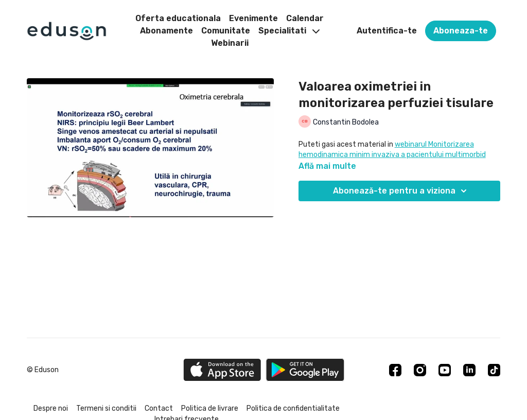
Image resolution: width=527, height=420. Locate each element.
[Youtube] (445, 370)
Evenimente (253, 18)
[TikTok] (494, 370)
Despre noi (51, 408)
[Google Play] (305, 370)
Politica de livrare (210, 408)
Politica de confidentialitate (293, 408)
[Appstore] (222, 370)
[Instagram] (420, 370)
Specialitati (289, 31)
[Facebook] (395, 370)
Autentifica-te (387, 31)
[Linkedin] (469, 370)
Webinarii (230, 43)
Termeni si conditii (106, 408)
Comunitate (226, 31)
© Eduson (43, 370)
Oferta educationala (178, 18)
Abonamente (166, 31)
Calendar (305, 18)
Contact (159, 408)
